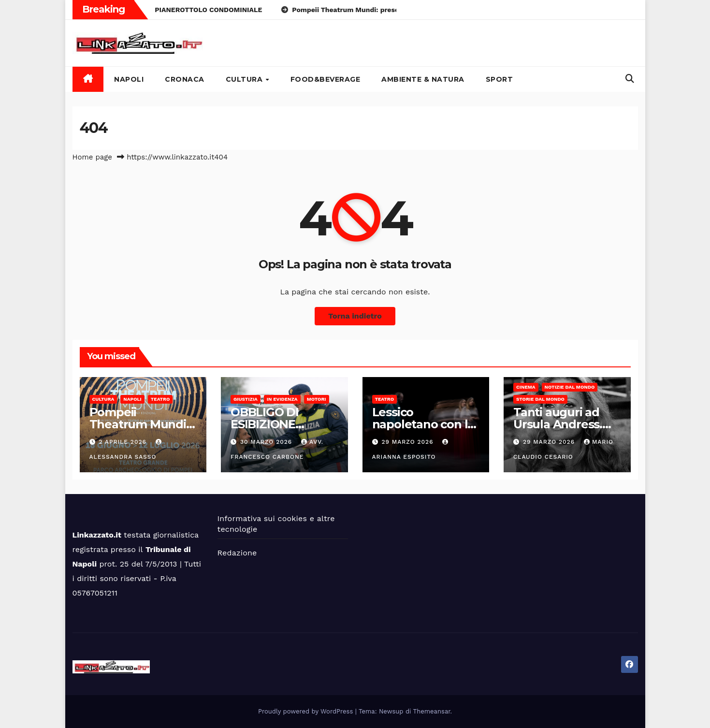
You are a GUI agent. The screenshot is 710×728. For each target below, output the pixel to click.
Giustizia (246, 399)
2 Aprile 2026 (123, 442)
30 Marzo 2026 (267, 442)
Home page (93, 157)
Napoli (129, 79)
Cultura (245, 79)
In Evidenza (282, 399)
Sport (500, 79)
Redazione (237, 553)
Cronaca (185, 79)
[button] (630, 79)
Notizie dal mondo (570, 387)
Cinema (526, 387)
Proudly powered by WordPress (307, 711)
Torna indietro (355, 316)
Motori (317, 399)
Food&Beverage (326, 79)
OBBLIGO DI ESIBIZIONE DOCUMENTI (267, 424)
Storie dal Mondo (540, 399)
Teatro (160, 399)
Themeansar (432, 711)
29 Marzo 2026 (408, 442)
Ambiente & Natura (423, 79)
